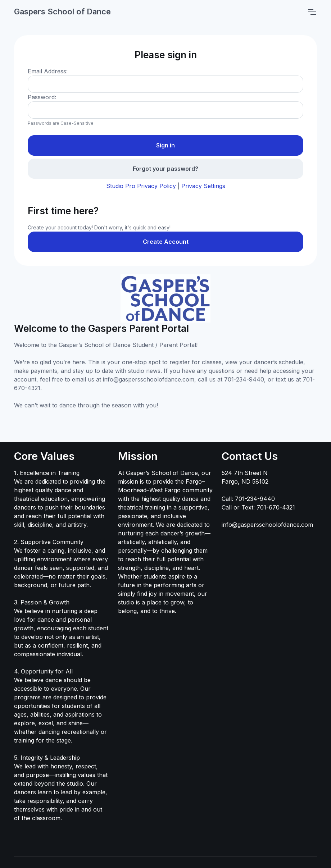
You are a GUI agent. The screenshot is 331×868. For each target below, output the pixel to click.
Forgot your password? (165, 169)
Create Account (166, 242)
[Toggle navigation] (312, 12)
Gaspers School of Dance (62, 12)
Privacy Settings (203, 186)
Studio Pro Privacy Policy (141, 186)
